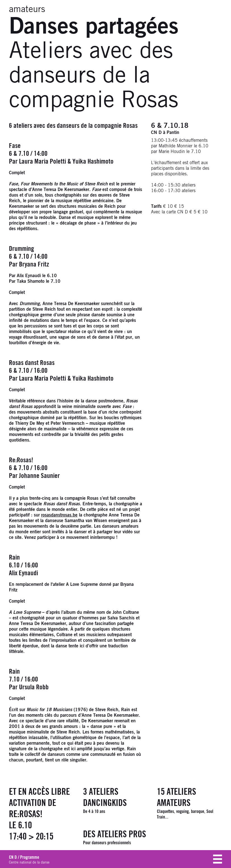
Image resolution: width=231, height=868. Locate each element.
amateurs (27, 10)
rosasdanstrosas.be (59, 515)
